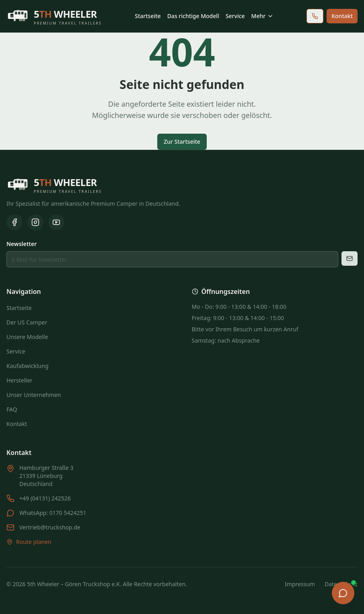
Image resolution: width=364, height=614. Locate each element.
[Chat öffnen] (343, 593)
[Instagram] (35, 222)
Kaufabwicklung (28, 366)
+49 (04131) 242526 (45, 498)
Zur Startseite (182, 142)
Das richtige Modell (193, 16)
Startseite (148, 16)
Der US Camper (27, 322)
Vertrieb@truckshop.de (50, 527)
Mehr (263, 16)
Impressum (300, 584)
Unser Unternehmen (34, 395)
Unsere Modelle (27, 337)
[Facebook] (14, 222)
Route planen (29, 542)
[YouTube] (56, 222)
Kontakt (342, 16)
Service (235, 16)
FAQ (12, 409)
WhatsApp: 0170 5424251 (53, 513)
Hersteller (20, 380)
